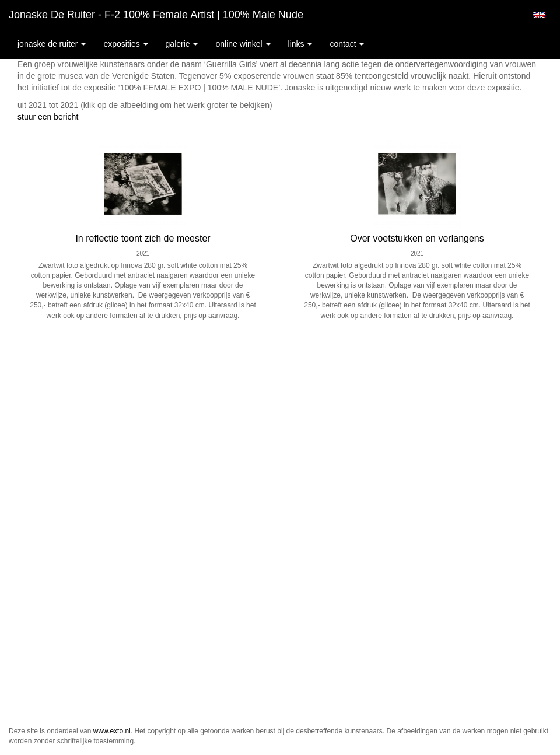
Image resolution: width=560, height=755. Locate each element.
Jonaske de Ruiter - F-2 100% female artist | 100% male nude (156, 15)
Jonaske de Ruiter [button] (52, 44)
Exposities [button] (125, 44)
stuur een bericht (48, 117)
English (539, 15)
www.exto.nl (112, 731)
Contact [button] (347, 44)
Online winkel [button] (243, 44)
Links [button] (300, 44)
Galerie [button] (182, 44)
